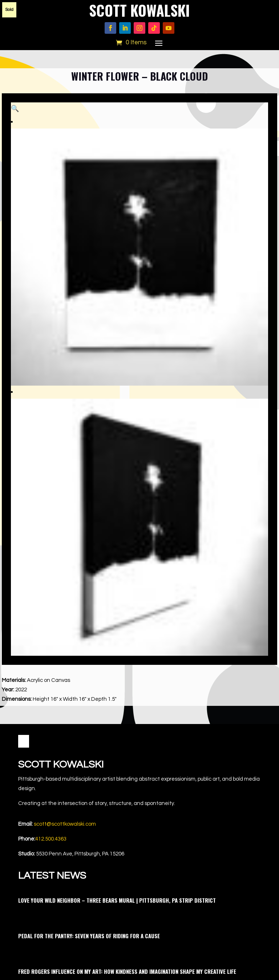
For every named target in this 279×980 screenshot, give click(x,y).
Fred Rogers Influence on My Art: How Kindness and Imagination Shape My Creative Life (127, 761)
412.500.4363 (51, 628)
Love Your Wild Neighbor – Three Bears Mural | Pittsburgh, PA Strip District (117, 690)
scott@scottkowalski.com (65, 613)
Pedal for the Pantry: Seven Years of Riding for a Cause (89, 725)
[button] (255, 115)
